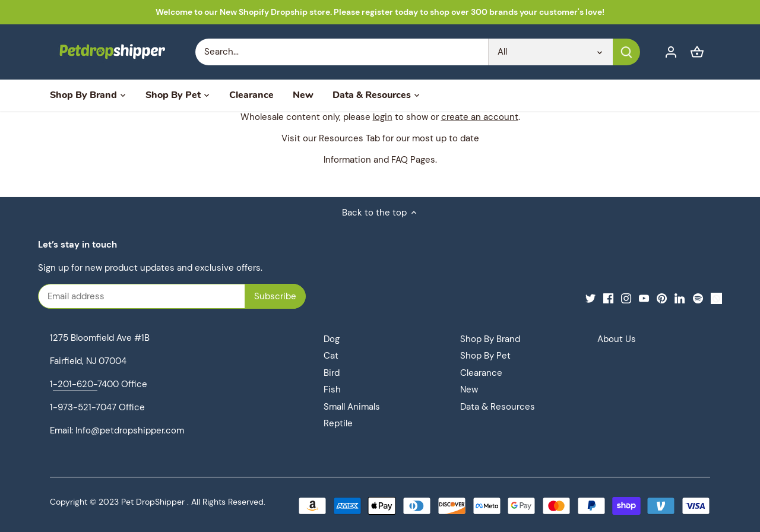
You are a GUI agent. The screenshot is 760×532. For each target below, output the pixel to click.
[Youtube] (644, 298)
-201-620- (75, 384)
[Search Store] (342, 52)
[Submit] (626, 52)
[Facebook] (608, 298)
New (469, 389)
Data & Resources (498, 407)
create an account (480, 117)
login (383, 117)
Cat (331, 356)
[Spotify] (698, 298)
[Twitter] (590, 298)
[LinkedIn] (680, 298)
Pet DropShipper (153, 502)
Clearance (481, 373)
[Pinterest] (662, 298)
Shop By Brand (490, 339)
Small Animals (352, 407)
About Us (617, 339)
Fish (332, 389)
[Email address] (157, 296)
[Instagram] (626, 298)
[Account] (671, 52)
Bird (332, 373)
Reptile (338, 423)
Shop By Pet (485, 356)
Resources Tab (349, 138)
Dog (332, 339)
